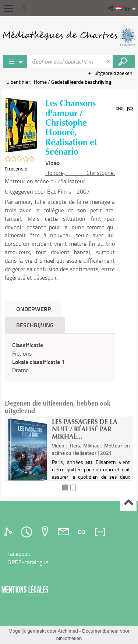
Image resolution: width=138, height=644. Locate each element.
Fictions (22, 353)
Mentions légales (25, 589)
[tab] (9, 532)
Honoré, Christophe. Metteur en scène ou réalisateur (60, 177)
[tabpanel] (60, 358)
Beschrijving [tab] (35, 325)
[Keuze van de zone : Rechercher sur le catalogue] (15, 61)
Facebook (19, 554)
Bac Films (59, 191)
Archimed (68, 631)
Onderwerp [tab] (33, 309)
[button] (111, 8)
